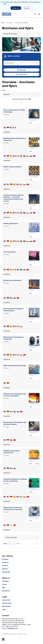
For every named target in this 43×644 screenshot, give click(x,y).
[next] (38, 544)
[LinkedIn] (3, 639)
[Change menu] (39, 14)
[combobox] (22, 63)
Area (4, 90)
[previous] (34, 544)
